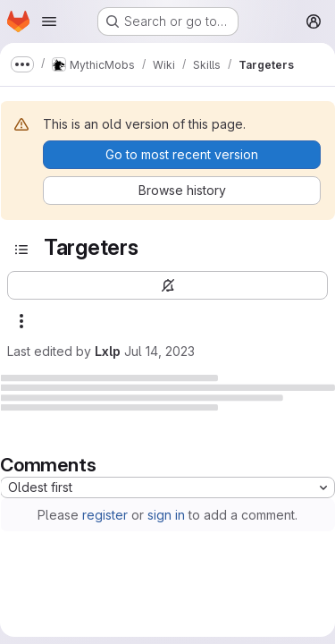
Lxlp (108, 351)
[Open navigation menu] (49, 21)
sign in (166, 515)
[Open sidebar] (21, 250)
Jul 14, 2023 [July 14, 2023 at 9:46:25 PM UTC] (159, 351)
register (105, 515)
